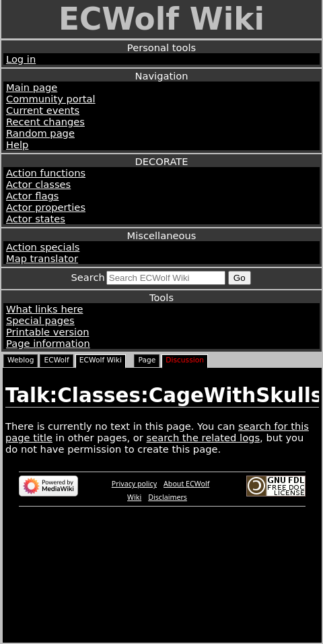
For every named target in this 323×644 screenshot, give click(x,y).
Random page (40, 133)
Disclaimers (168, 497)
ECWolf (56, 360)
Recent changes (45, 122)
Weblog (21, 360)
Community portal (51, 99)
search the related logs (204, 438)
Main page (32, 87)
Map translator (42, 258)
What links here (44, 309)
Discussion (185, 360)
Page (147, 360)
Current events (43, 110)
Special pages (40, 320)
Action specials (43, 247)
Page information (48, 343)
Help (17, 144)
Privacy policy (134, 484)
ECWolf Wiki (161, 19)
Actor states (36, 219)
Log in (21, 59)
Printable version (47, 332)
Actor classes (38, 184)
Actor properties (46, 207)
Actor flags (32, 196)
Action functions (46, 173)
